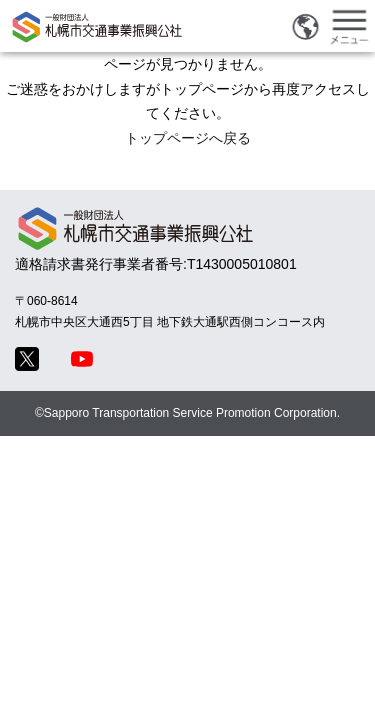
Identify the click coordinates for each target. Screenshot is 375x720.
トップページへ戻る (188, 138)
